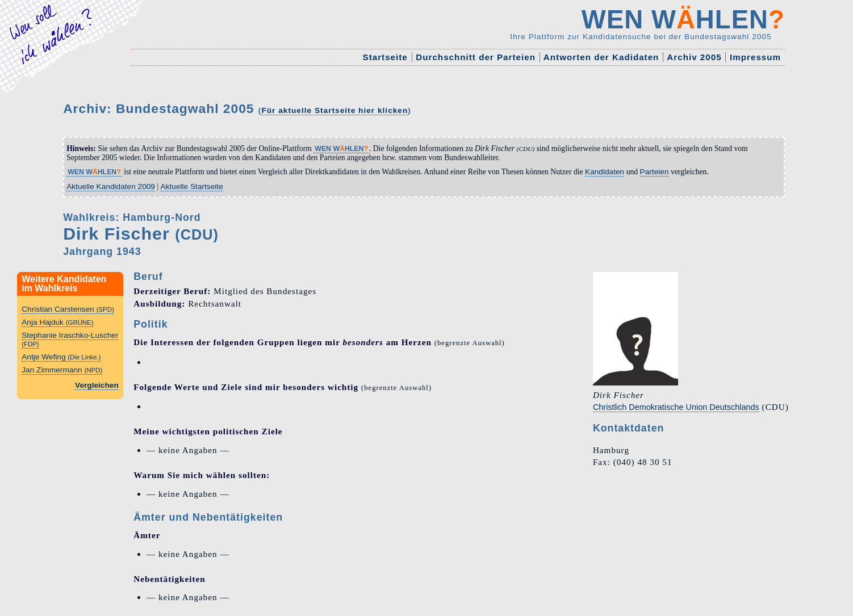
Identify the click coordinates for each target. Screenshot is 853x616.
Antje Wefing (61, 357)
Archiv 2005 (695, 57)
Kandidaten (605, 172)
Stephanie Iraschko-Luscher (70, 339)
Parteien (655, 172)
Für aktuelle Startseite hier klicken (334, 110)
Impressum (755, 57)
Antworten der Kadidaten (601, 57)
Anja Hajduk (57, 322)
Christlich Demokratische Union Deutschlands (676, 407)
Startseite (385, 57)
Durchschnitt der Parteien (476, 57)
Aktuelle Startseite (192, 187)
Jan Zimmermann (62, 370)
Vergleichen (97, 385)
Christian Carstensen (68, 309)
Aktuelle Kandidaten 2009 (111, 187)
